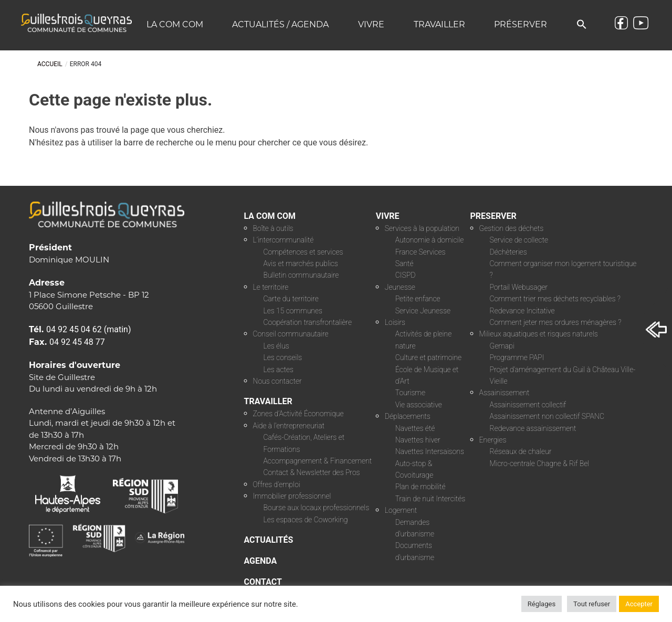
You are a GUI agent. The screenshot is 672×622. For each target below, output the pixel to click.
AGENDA (261, 561)
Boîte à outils (273, 228)
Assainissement (505, 393)
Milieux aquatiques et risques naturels (539, 334)
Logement (401, 510)
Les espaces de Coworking (306, 520)
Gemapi (502, 346)
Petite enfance (418, 299)
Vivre (371, 24)
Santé (405, 263)
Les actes (279, 370)
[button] (582, 25)
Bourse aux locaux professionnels (317, 508)
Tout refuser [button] (592, 604)
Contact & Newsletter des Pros (312, 472)
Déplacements (408, 416)
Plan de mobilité (421, 487)
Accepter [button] (639, 604)
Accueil (50, 64)
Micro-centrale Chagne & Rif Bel (540, 463)
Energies (493, 440)
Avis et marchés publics (301, 263)
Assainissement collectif (528, 405)
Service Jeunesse (423, 311)
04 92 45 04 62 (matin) (89, 329)
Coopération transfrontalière (308, 322)
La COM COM (175, 24)
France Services (421, 252)
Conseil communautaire (291, 334)
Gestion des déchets (512, 228)
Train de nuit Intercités (430, 499)
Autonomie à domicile (430, 240)
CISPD (406, 275)
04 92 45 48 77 (77, 342)
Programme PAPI (517, 357)
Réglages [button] (542, 604)
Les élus (276, 346)
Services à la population (422, 228)
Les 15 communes (293, 311)
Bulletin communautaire (301, 275)
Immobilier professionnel (292, 496)
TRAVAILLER (268, 401)
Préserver (521, 24)
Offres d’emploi (277, 484)
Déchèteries (508, 252)
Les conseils (283, 357)
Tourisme (410, 393)
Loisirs (395, 322)
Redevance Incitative (522, 311)
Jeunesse (400, 287)
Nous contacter (277, 381)
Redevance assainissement (533, 428)
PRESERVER (493, 216)
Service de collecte (519, 240)
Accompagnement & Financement (318, 461)
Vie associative (419, 405)
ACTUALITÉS (269, 540)
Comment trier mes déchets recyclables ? (555, 299)
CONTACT (263, 582)
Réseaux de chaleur (521, 451)
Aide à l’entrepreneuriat (289, 426)
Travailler (439, 24)
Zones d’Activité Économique (298, 414)
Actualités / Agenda (280, 24)
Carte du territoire (291, 299)
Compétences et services (303, 252)
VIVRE (388, 216)
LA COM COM (270, 216)
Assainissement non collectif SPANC (547, 416)
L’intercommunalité (283, 240)
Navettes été (415, 428)
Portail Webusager (519, 287)
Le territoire (271, 287)
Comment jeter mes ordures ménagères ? (556, 322)
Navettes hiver (418, 440)
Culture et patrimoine (428, 357)
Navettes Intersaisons (430, 451)
